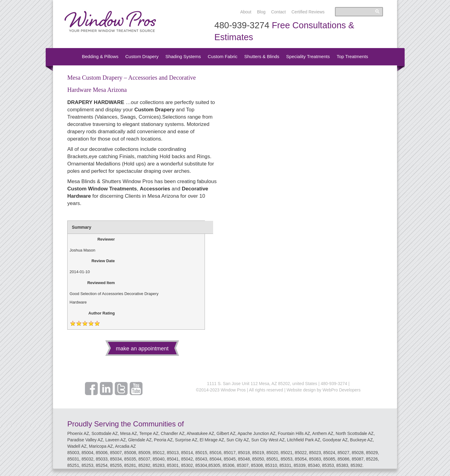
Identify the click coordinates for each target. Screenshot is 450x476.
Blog (261, 12)
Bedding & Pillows (100, 56)
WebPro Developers (341, 390)
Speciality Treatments (308, 56)
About (246, 12)
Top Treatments (352, 56)
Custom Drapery (142, 56)
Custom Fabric (223, 56)
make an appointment (142, 349)
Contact (278, 12)
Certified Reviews (308, 12)
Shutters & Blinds (262, 56)
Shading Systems (183, 56)
